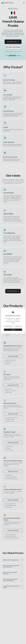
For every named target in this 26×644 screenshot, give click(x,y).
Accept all (13, 330)
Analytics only (18, 326)
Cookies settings (8, 326)
